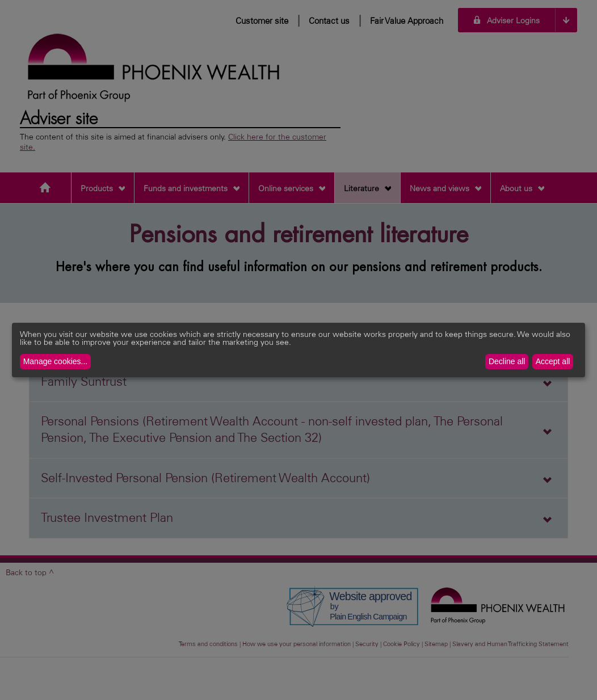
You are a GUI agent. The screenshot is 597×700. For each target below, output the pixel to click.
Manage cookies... (56, 361)
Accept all (553, 361)
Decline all (507, 361)
